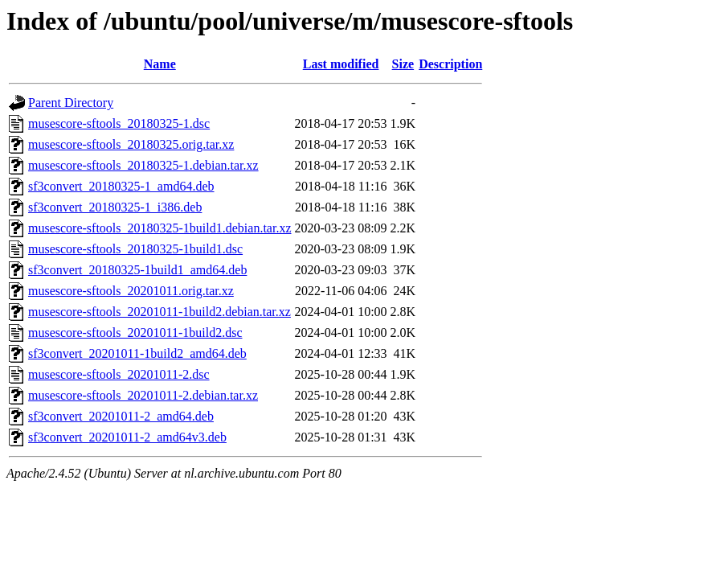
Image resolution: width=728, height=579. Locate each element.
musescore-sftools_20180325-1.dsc (119, 123)
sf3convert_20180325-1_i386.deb (115, 207)
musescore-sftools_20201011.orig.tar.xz (131, 291)
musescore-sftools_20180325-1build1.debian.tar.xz (160, 228)
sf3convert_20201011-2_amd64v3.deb (127, 437)
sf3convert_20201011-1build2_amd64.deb (137, 353)
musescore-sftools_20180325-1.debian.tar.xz (143, 165)
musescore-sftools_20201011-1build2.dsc (135, 333)
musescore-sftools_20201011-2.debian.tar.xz (143, 395)
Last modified (341, 64)
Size (403, 64)
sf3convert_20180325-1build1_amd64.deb (137, 270)
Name (160, 64)
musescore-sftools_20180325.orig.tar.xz (131, 144)
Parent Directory (71, 103)
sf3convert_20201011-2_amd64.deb (121, 416)
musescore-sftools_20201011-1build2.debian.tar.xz (160, 312)
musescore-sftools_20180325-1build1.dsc (135, 249)
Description (450, 64)
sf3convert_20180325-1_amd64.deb (121, 186)
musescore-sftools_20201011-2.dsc (119, 374)
